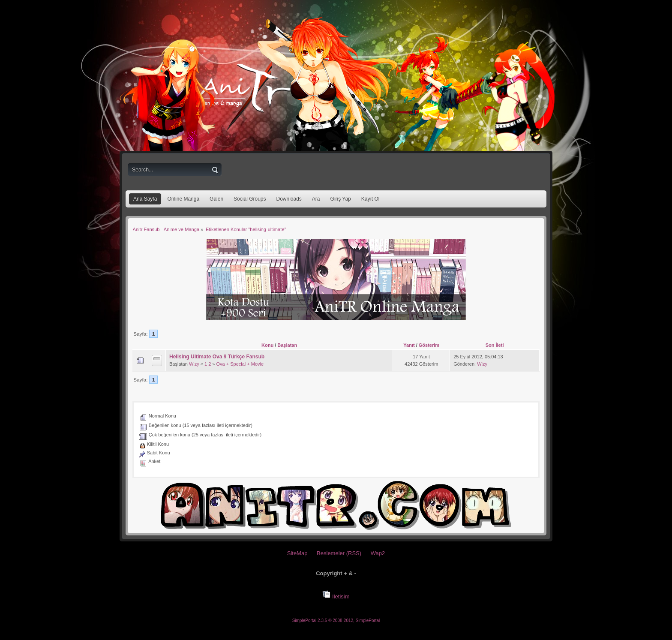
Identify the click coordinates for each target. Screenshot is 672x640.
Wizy (194, 364)
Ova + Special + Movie (240, 364)
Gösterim (429, 345)
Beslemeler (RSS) (339, 553)
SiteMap (297, 553)
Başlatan (287, 345)
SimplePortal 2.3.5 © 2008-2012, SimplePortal (336, 620)
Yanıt (409, 345)
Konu (267, 345)
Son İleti (495, 345)
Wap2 (378, 553)
